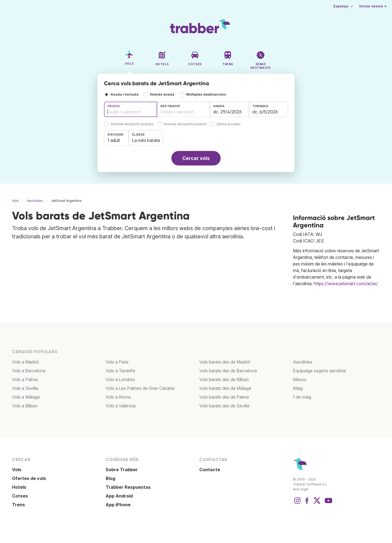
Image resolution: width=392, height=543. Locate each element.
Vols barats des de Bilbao (224, 379)
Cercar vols (196, 158)
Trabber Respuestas (128, 487)
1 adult (114, 140)
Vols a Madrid (25, 362)
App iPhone (118, 505)
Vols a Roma (118, 397)
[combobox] (131, 109)
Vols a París (117, 362)
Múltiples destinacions (206, 94)
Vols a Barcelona (29, 371)
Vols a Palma (25, 379)
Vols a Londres (120, 379)
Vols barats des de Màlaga (225, 388)
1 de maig (302, 397)
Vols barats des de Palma (224, 397)
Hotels (19, 487)
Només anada (162, 94)
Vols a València (121, 406)
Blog (110, 478)
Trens (18, 505)
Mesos (300, 379)
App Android (119, 496)
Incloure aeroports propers (132, 124)
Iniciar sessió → (373, 6)
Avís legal (301, 489)
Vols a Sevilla (25, 388)
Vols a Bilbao (25, 406)
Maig (298, 388)
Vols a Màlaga (26, 397)
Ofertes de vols (29, 478)
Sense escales (229, 124)
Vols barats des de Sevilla (224, 406)
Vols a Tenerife (120, 371)
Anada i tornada (125, 94)
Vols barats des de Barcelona (228, 371)
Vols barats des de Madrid (225, 362)
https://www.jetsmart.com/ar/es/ (346, 284)
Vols (17, 470)
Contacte (210, 470)
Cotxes (20, 496)
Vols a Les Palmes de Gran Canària (140, 388)
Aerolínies (303, 362)
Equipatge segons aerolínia (319, 371)
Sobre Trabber (122, 470)
